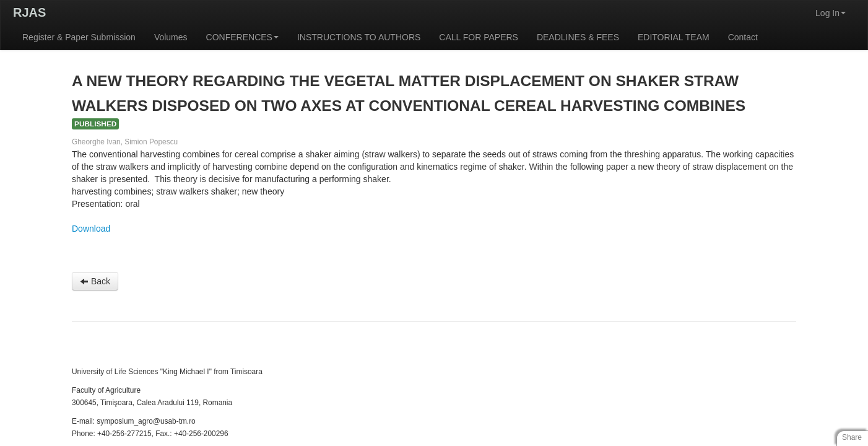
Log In (831, 13)
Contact (743, 37)
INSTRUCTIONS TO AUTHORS (359, 37)
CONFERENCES (242, 37)
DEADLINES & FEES (578, 37)
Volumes (171, 37)
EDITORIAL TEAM (674, 37)
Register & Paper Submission (79, 37)
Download (91, 229)
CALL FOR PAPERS (479, 37)
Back (95, 281)
